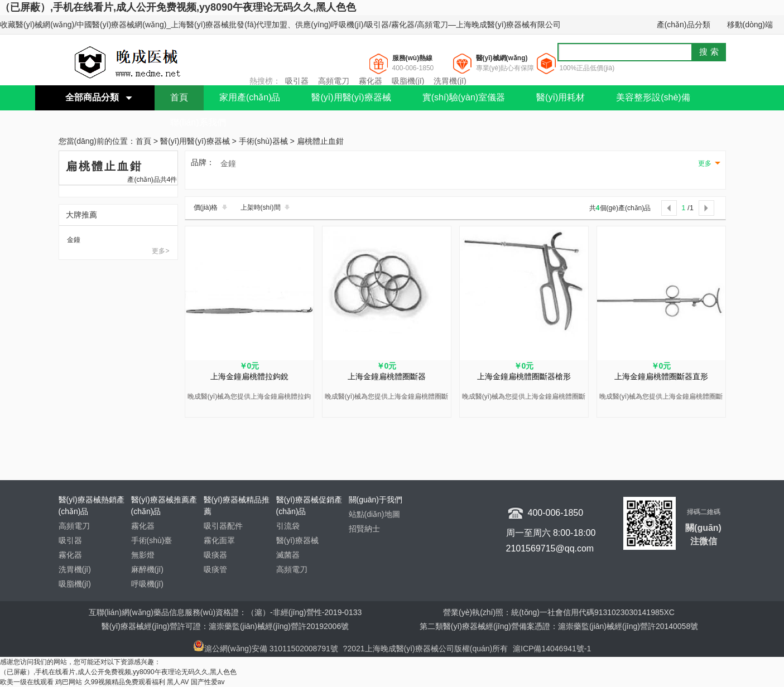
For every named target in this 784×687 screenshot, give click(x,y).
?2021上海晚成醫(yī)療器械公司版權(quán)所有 (427, 649)
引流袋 (288, 526)
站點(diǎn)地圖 (374, 514)
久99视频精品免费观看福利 (125, 682)
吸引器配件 (223, 526)
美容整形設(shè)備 (653, 97)
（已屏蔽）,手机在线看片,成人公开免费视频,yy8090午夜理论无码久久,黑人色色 (178, 7)
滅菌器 (288, 555)
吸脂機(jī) (408, 81)
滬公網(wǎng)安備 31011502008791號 (266, 649)
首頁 (179, 97)
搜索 (710, 52)
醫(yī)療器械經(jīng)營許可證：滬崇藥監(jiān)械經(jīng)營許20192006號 (225, 626)
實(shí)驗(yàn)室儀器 (464, 97)
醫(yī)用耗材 (561, 97)
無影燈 (143, 555)
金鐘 (74, 240)
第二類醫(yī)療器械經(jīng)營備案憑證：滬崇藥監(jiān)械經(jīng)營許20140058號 (559, 626)
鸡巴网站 (69, 682)
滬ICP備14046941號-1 (552, 649)
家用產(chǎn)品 (250, 97)
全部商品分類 (92, 97)
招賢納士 (364, 529)
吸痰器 (215, 555)
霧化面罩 (219, 540)
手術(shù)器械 (263, 142)
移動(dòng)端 (750, 25)
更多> (160, 251)
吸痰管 (215, 569)
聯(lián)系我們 (198, 122)
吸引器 (297, 81)
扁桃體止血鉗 (320, 142)
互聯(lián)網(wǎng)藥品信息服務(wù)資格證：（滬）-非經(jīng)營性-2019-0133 (225, 612)
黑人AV (178, 682)
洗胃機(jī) (450, 81)
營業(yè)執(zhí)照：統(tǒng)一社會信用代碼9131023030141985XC (559, 612)
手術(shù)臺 (152, 540)
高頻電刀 (334, 81)
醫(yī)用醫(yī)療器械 (351, 97)
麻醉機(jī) (147, 569)
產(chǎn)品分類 (684, 25)
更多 (705, 163)
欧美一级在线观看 (27, 682)
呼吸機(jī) (147, 584)
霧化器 (371, 81)
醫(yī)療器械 (297, 540)
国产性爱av (208, 682)
